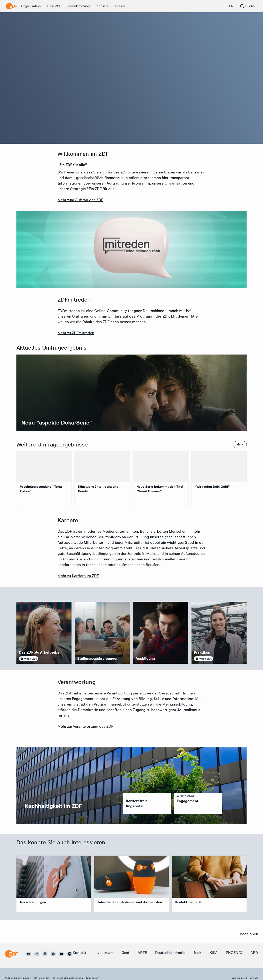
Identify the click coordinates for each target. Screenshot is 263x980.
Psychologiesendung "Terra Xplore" (41, 489)
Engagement (187, 801)
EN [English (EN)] (231, 6)
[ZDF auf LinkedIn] (29, 954)
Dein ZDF (54, 6)
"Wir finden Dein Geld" (212, 487)
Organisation (31, 6)
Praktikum (203, 652)
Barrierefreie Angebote (137, 804)
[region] (147, 803)
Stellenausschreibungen (98, 659)
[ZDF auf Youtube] (61, 954)
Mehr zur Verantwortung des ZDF (85, 726)
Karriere (103, 6)
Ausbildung (145, 659)
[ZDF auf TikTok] (37, 954)
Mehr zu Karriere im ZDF (78, 576)
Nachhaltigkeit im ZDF (53, 806)
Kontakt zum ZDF (188, 902)
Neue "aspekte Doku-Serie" (57, 423)
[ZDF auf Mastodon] (70, 954)
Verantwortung (79, 6)
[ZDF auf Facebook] (53, 954)
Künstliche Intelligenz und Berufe (98, 489)
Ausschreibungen (33, 902)
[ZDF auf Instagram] (45, 954)
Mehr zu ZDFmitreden (76, 333)
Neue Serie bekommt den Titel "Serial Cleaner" (160, 489)
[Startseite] (11, 954)
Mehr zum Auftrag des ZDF (80, 200)
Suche (247, 6)
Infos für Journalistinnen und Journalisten (130, 902)
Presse (120, 6)
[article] (44, 633)
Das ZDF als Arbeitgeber (40, 652)
